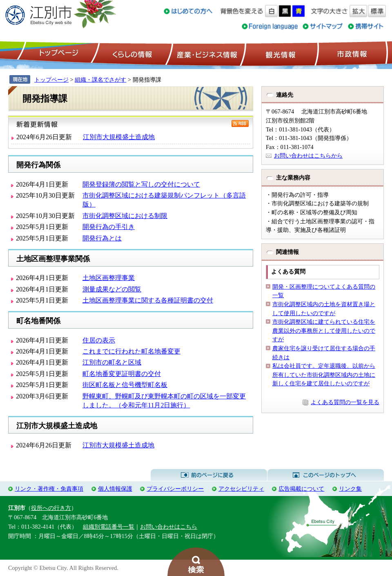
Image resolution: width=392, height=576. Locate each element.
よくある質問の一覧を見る (345, 402)
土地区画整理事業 (109, 278)
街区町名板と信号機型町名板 (125, 385)
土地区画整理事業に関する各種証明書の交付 (148, 300)
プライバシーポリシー (175, 489)
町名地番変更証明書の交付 (122, 374)
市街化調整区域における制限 (125, 216)
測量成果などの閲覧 (112, 289)
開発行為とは (102, 238)
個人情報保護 (115, 489)
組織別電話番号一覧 (109, 527)
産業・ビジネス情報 (205, 53)
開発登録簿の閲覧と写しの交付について (141, 184)
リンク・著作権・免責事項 (49, 489)
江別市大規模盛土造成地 (119, 137)
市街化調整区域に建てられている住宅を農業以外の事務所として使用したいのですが (324, 330)
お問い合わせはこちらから (308, 156)
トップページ (58, 53)
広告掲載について (301, 489)
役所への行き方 (51, 508)
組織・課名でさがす (100, 80)
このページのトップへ (326, 475)
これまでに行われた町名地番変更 (131, 351)
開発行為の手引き (109, 227)
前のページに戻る (209, 475)
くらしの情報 (131, 53)
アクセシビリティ (241, 489)
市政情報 (351, 53)
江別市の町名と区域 (112, 362)
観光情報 (280, 53)
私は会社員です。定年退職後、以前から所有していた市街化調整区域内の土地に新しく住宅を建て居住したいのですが (324, 375)
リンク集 (350, 489)
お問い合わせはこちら (169, 527)
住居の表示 (99, 340)
